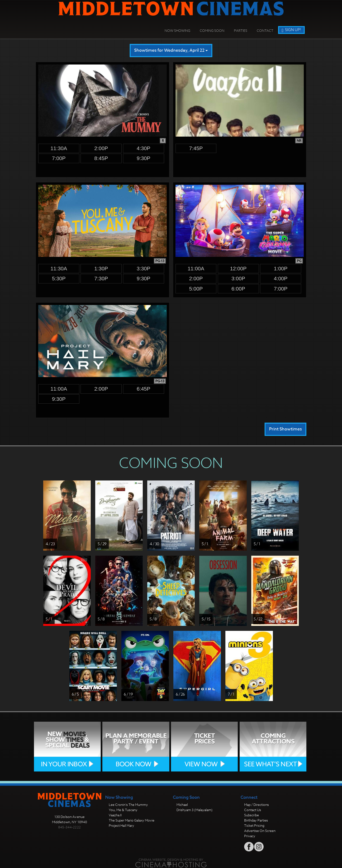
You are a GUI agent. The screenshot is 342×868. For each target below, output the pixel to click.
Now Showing (177, 30)
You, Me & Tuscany (123, 810)
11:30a (59, 148)
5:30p (59, 279)
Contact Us (253, 810)
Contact (265, 30)
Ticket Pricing (254, 825)
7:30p (101, 279)
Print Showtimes (285, 429)
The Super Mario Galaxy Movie (132, 820)
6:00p (238, 289)
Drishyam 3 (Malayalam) (195, 810)
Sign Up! (291, 30)
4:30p (143, 148)
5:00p (196, 289)
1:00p (281, 269)
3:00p (238, 279)
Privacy (250, 836)
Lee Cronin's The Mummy (128, 805)
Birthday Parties (256, 820)
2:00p (101, 148)
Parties (241, 30)
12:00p (238, 269)
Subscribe (252, 815)
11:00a (196, 269)
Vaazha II (115, 815)
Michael (182, 805)
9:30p (143, 158)
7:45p (196, 148)
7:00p (59, 158)
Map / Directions (256, 805)
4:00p (281, 279)
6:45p (143, 389)
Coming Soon (212, 30)
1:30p (101, 269)
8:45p (101, 158)
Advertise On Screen (260, 831)
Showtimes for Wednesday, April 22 (171, 50)
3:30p (143, 269)
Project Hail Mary (121, 825)
